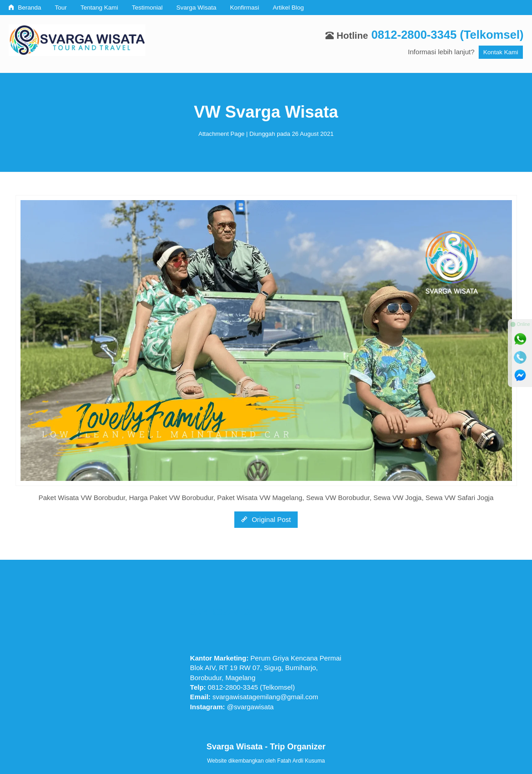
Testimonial (147, 8)
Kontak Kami (501, 52)
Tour (61, 8)
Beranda (25, 8)
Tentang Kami (100, 8)
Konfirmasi (244, 8)
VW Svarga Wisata (266, 112)
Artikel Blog (288, 8)
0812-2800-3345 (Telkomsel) (447, 35)
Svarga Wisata (196, 8)
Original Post (266, 519)
